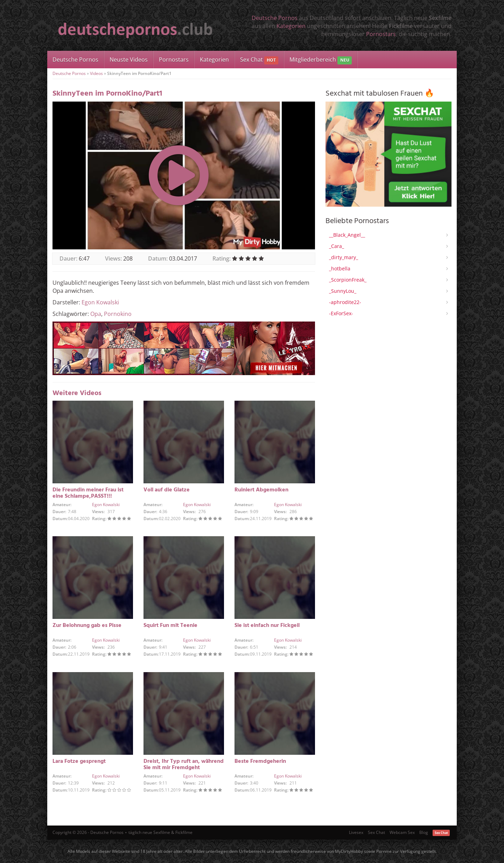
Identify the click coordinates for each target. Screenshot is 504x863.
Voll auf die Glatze (167, 490)
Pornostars (381, 34)
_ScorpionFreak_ (348, 280)
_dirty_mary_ (344, 257)
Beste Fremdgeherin (260, 761)
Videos (96, 73)
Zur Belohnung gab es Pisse (87, 626)
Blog (424, 832)
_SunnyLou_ (343, 291)
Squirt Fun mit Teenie (170, 626)
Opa (96, 314)
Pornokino (118, 314)
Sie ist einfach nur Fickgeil (267, 626)
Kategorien (291, 26)
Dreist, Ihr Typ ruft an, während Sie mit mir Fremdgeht (184, 765)
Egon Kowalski (100, 302)
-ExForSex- (341, 313)
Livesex (356, 832)
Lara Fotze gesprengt (79, 761)
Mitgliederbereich (320, 60)
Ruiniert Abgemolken (261, 490)
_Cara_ (337, 246)
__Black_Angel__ (347, 235)
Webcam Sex (402, 832)
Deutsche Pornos (275, 18)
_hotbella (340, 268)
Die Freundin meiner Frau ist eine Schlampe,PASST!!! (88, 493)
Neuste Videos (129, 60)
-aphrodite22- (345, 302)
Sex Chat (259, 60)
